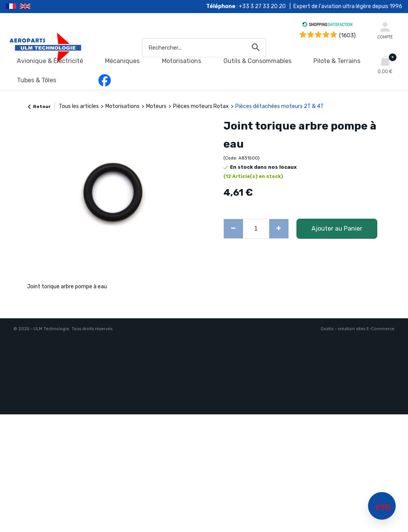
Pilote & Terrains (337, 61)
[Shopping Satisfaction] (327, 26)
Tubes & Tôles (37, 80)
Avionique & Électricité (50, 61)
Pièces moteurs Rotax (201, 106)
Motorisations (182, 61)
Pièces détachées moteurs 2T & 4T (280, 106)
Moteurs (156, 106)
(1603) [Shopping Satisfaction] (347, 36)
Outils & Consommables (257, 61)
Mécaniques (122, 61)
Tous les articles (79, 106)
